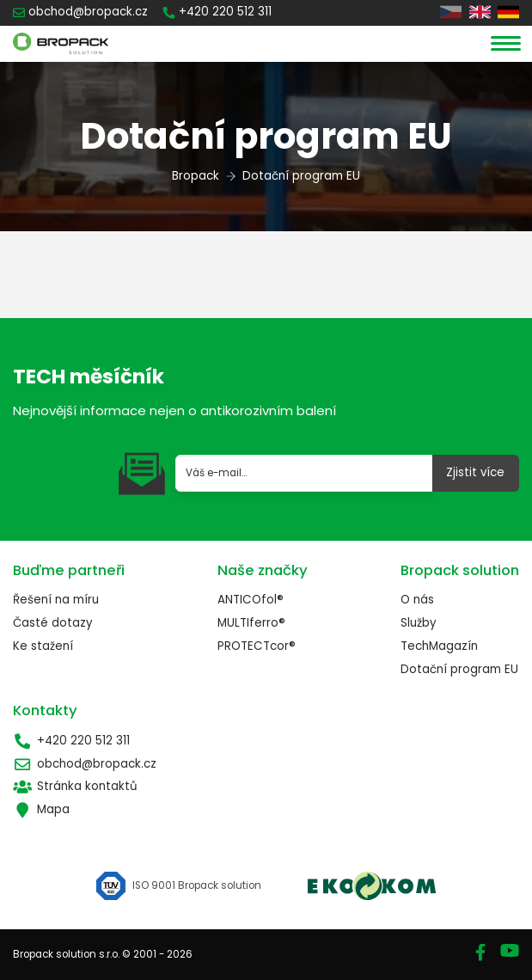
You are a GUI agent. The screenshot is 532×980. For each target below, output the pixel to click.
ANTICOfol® (251, 600)
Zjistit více (475, 472)
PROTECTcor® (257, 646)
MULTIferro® (251, 623)
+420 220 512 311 (71, 741)
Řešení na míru (56, 600)
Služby (419, 623)
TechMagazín (439, 646)
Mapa (41, 810)
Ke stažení (43, 646)
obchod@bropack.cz (85, 764)
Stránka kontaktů (75, 786)
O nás (417, 600)
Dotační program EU (459, 669)
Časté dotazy (53, 623)
